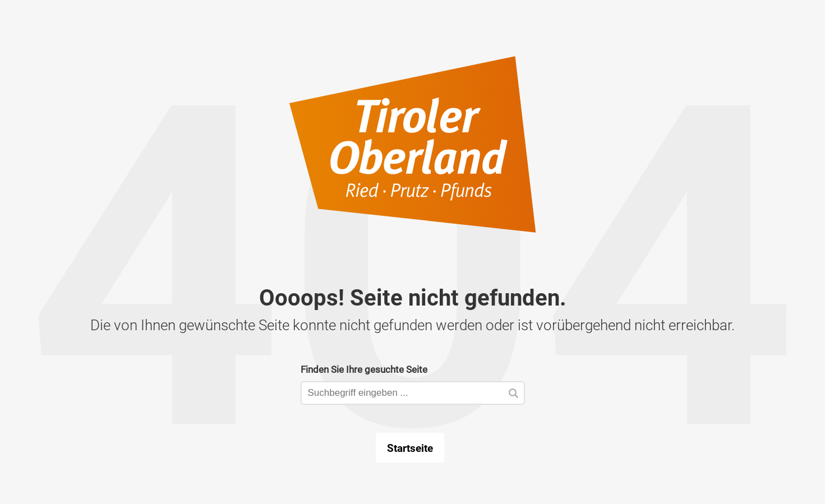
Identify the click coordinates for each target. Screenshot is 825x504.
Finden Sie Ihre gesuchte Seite (364, 369)
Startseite (410, 448)
